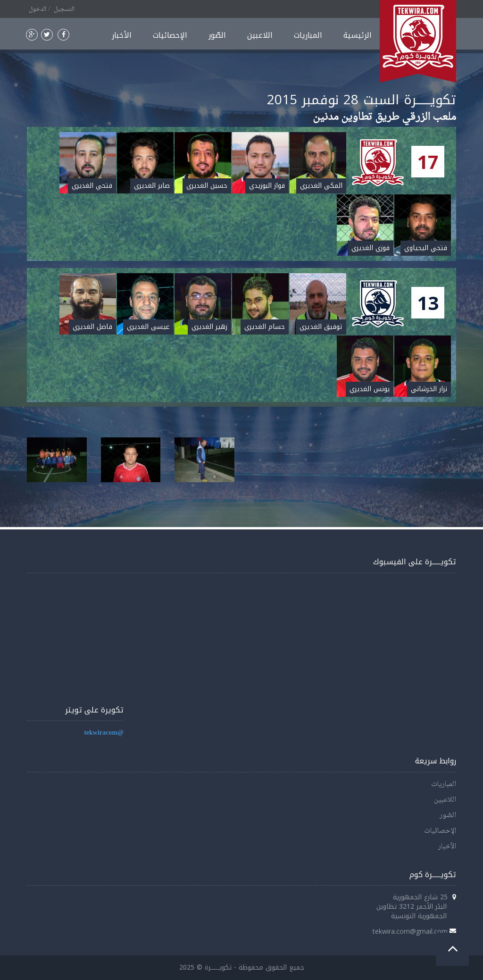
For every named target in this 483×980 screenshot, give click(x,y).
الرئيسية (358, 35)
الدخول (37, 9)
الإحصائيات (170, 35)
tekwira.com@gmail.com (410, 931)
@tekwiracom (104, 733)
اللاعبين (260, 35)
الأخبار (122, 35)
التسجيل (64, 9)
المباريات (308, 35)
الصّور (217, 35)
